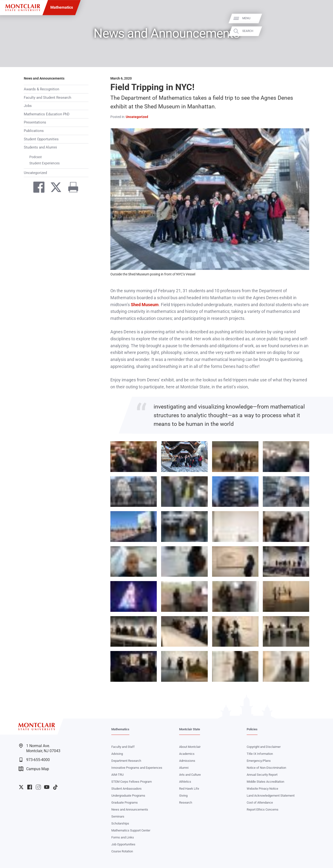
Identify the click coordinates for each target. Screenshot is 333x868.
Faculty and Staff (123, 747)
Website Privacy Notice (262, 789)
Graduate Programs (125, 803)
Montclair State (190, 729)
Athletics (185, 782)
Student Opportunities (41, 139)
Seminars (118, 816)
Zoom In (147, 446)
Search (323, 31)
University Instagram (38, 787)
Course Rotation (122, 851)
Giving (183, 796)
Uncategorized (35, 173)
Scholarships (120, 823)
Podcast (36, 157)
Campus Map (34, 769)
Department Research (126, 761)
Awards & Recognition (41, 89)
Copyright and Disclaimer (264, 747)
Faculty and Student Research (47, 98)
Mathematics (62, 7)
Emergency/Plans (259, 761)
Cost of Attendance (260, 803)
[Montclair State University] (23, 8)
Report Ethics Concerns (263, 809)
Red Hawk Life (189, 789)
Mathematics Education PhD (47, 114)
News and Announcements (44, 78)
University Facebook (30, 787)
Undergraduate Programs (128, 796)
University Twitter (21, 787)
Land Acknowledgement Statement (271, 796)
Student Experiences (44, 163)
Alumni (184, 768)
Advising (117, 754)
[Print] (71, 188)
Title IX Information (260, 754)
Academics (187, 754)
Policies (252, 729)
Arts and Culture (190, 775)
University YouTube (47, 787)
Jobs (28, 106)
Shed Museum (145, 305)
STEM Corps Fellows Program (132, 782)
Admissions (187, 761)
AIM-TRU (117, 775)
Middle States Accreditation (265, 782)
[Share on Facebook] (37, 188)
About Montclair (190, 747)
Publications (34, 131)
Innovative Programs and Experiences (137, 768)
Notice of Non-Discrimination (266, 768)
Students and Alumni (40, 147)
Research (186, 803)
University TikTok (55, 787)
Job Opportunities (123, 844)
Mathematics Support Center (131, 830)
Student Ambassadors (126, 789)
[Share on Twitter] (54, 188)
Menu (321, 19)
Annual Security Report (262, 775)
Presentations (35, 122)
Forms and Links (123, 837)
